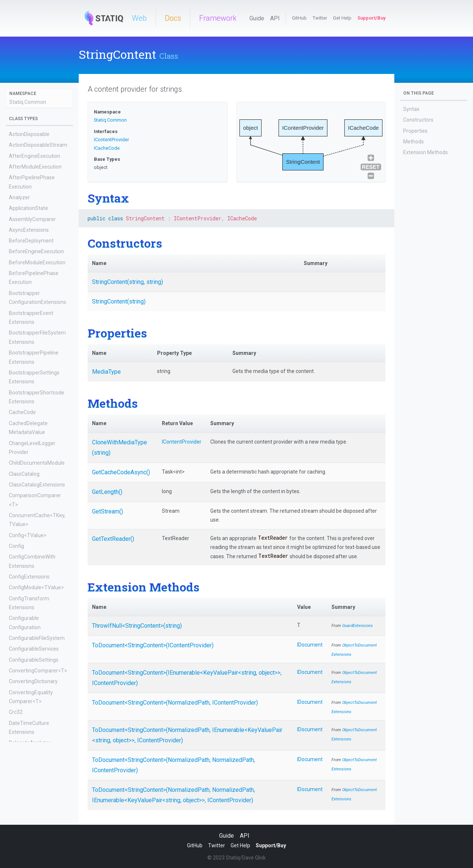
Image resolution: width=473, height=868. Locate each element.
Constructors (418, 120)
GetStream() (108, 511)
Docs (173, 18)
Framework (218, 18)
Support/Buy (371, 18)
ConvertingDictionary (33, 681)
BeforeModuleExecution (37, 262)
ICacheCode (107, 148)
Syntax (411, 109)
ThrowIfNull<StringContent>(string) (137, 626)
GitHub (299, 18)
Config (16, 546)
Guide (257, 18)
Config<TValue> (28, 535)
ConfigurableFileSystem (37, 638)
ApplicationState (28, 208)
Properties (415, 131)
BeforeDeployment (31, 241)
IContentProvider (111, 140)
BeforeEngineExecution (36, 251)
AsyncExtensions (29, 230)
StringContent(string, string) (127, 282)
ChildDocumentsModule (37, 463)
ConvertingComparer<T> (38, 671)
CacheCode (22, 412)
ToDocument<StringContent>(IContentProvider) (153, 645)
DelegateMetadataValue (38, 804)
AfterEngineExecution (35, 156)
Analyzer (19, 197)
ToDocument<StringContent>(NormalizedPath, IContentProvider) (175, 703)
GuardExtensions (358, 626)
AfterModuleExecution (35, 167)
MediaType (106, 372)
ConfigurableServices (34, 649)
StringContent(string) (119, 301)
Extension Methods (426, 152)
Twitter (320, 18)
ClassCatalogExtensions (37, 485)
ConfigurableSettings (34, 660)
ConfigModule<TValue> (36, 587)
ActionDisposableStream (38, 145)
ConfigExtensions (29, 577)
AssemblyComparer (32, 219)
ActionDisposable (29, 134)
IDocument (310, 645)
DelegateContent (29, 773)
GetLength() (107, 492)
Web (139, 18)
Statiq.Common (28, 102)
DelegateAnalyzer (30, 743)
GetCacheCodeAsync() (121, 472)
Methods (414, 142)
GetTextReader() (113, 539)
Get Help (342, 18)
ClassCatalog (24, 474)
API (275, 18)
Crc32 (16, 712)
